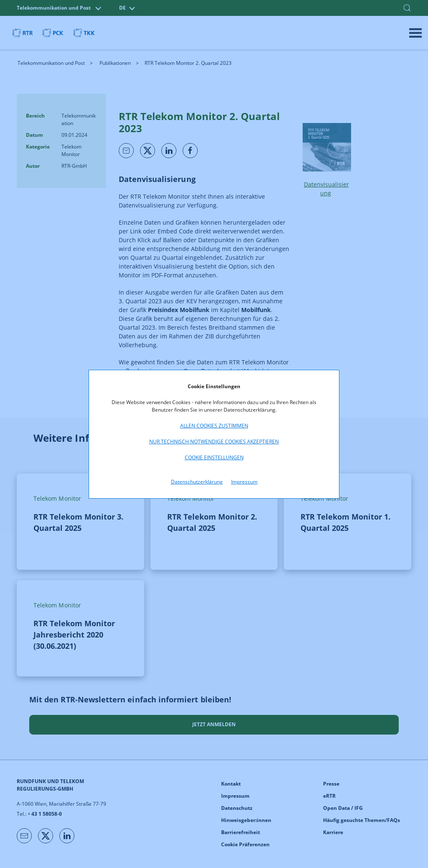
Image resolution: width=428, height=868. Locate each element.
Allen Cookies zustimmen (214, 426)
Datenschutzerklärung (197, 482)
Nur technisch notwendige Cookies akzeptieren (214, 442)
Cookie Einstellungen (214, 457)
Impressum (244, 482)
